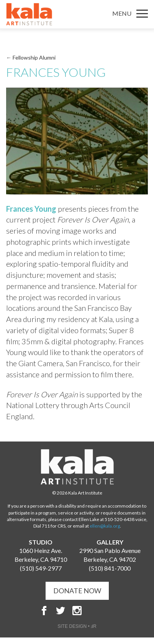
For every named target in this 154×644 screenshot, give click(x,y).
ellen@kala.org (105, 526)
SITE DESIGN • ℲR (77, 626)
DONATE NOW (77, 591)
